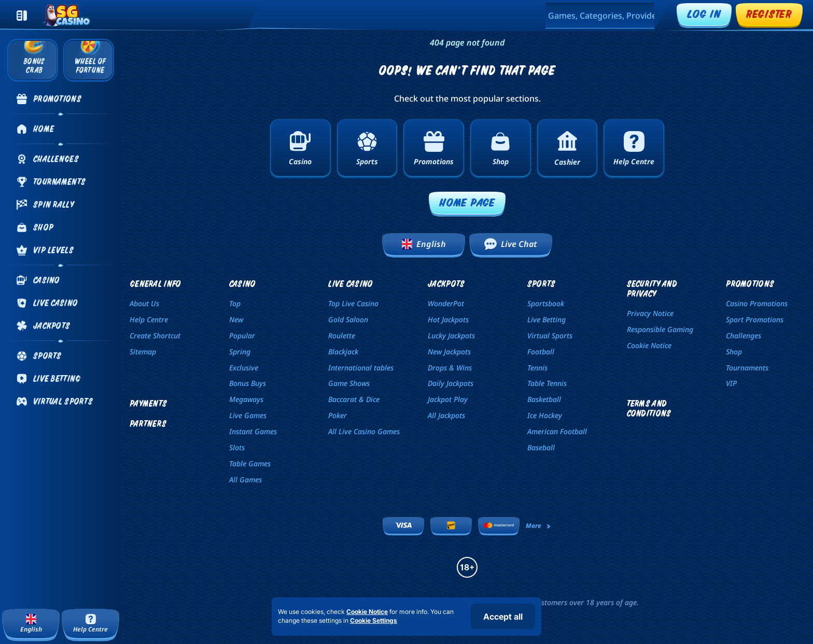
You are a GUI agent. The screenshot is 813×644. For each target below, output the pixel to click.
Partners (148, 424)
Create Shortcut (155, 335)
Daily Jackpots (451, 383)
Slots (237, 447)
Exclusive (244, 368)
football (541, 352)
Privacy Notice (650, 313)
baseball (541, 447)
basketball (544, 399)
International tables (361, 368)
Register (769, 14)
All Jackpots (446, 415)
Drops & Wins (450, 368)
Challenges (744, 335)
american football (557, 431)
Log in (704, 14)
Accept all (503, 617)
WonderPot (446, 303)
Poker (338, 415)
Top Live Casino (353, 303)
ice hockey (545, 415)
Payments (148, 403)
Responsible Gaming (660, 329)
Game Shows (349, 383)
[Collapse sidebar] (22, 16)
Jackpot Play (448, 399)
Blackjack (343, 352)
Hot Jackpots (448, 319)
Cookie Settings (374, 621)
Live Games (248, 415)
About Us (144, 303)
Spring (240, 352)
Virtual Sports (550, 335)
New (236, 319)
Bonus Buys (248, 383)
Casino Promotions (757, 303)
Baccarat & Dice (354, 399)
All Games (246, 480)
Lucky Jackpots (451, 335)
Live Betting (546, 319)
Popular (242, 335)
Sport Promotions (755, 319)
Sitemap (143, 352)
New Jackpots (449, 352)
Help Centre (149, 319)
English (424, 244)
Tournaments (747, 368)
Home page (467, 202)
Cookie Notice (649, 345)
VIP (731, 383)
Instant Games (253, 431)
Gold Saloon (348, 319)
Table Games (250, 463)
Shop (734, 352)
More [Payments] (539, 526)
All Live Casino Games (364, 431)
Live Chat (511, 244)
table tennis (547, 383)
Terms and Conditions (649, 408)
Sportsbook (546, 303)
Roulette (342, 335)
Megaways (246, 399)
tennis (537, 368)
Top (235, 303)
